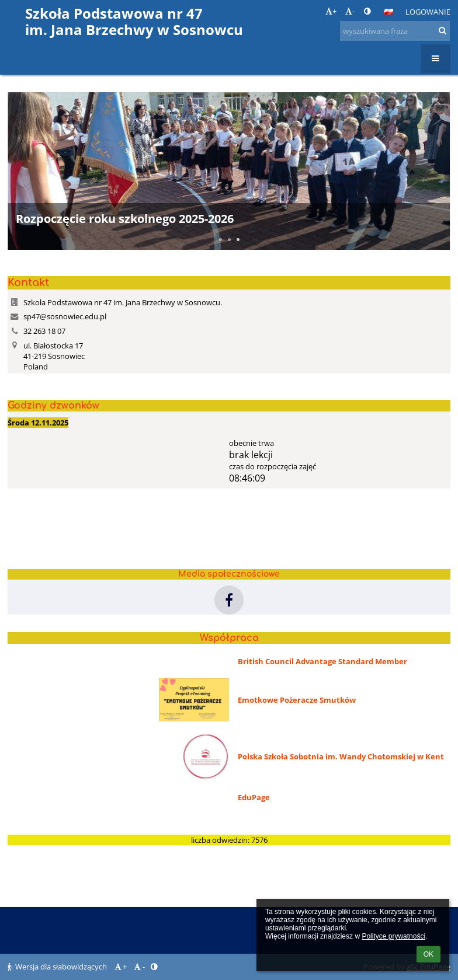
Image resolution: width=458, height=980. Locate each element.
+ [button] (331, 11)
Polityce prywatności (393, 936)
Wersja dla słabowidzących (58, 967)
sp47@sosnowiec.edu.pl (65, 316)
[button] (388, 12)
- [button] (350, 11)
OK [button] (428, 954)
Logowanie (428, 12)
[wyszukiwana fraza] (395, 31)
